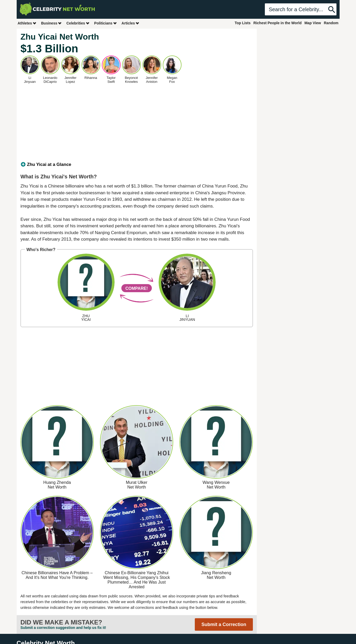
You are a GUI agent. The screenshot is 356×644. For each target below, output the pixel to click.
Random (331, 23)
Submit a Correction (224, 624)
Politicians (106, 23)
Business (52, 23)
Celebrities (78, 23)
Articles (131, 23)
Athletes (27, 23)
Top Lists (243, 23)
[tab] (137, 165)
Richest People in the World (277, 23)
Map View (313, 23)
